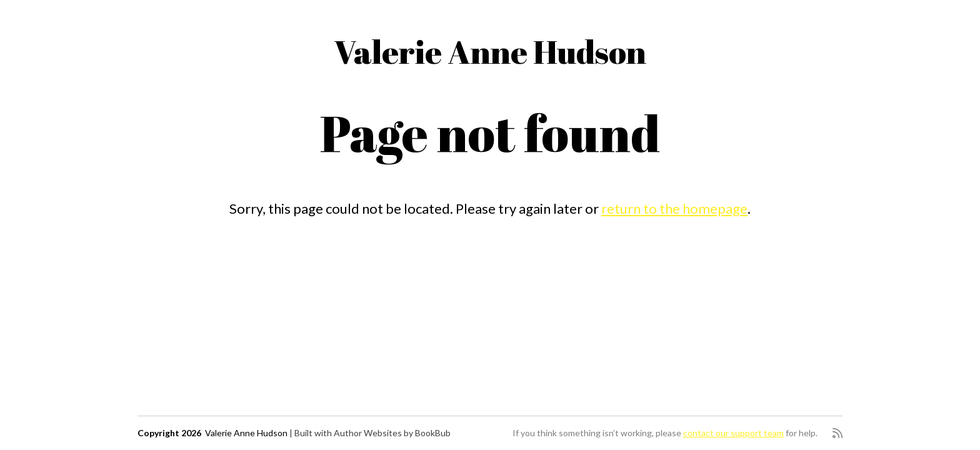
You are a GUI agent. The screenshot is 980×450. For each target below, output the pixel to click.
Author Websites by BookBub (392, 433)
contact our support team (733, 433)
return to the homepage (674, 208)
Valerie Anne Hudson (490, 51)
